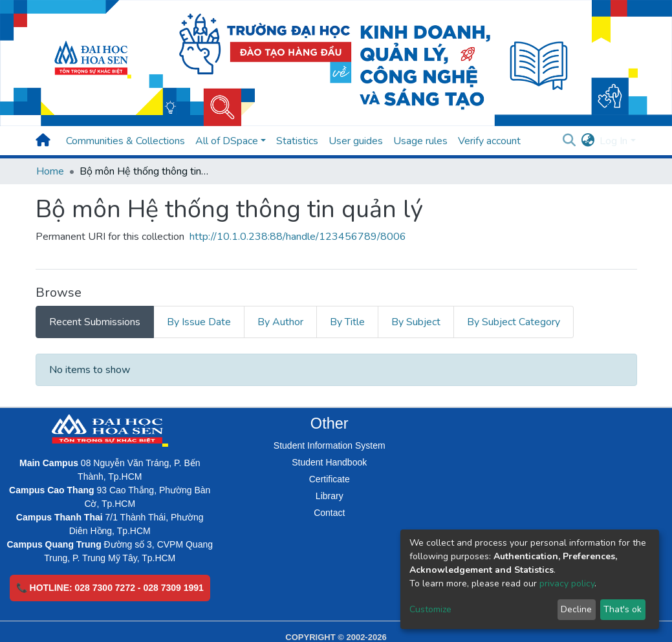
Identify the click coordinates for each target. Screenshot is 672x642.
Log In (613, 141)
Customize (430, 609)
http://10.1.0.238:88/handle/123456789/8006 (298, 237)
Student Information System (330, 445)
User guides (356, 141)
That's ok (623, 609)
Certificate (330, 479)
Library (330, 496)
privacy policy (567, 583)
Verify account (489, 141)
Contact (329, 513)
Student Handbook (329, 462)
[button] (588, 141)
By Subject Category (514, 322)
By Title (347, 322)
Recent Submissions (95, 322)
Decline (576, 609)
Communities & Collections (125, 141)
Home (50, 171)
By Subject (416, 322)
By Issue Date (199, 322)
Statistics (297, 141)
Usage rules (420, 141)
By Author (280, 322)
